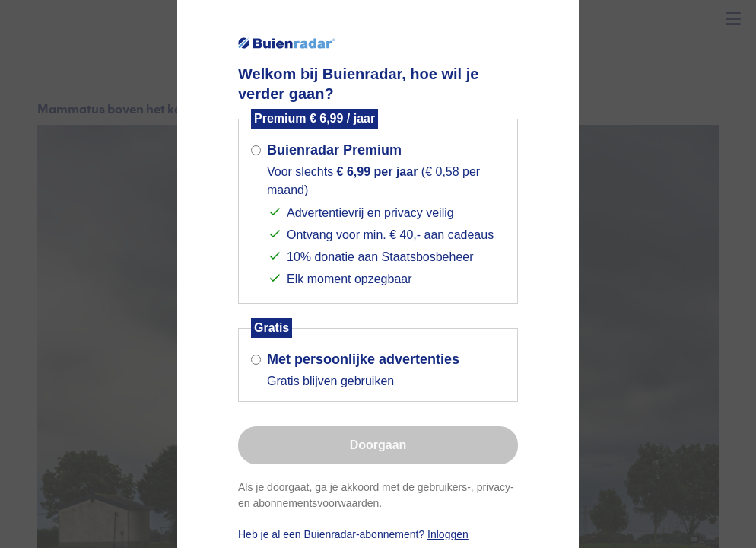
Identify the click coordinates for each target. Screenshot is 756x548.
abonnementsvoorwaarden (316, 503)
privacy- (496, 487)
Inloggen (448, 534)
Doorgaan (378, 445)
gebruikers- (444, 487)
